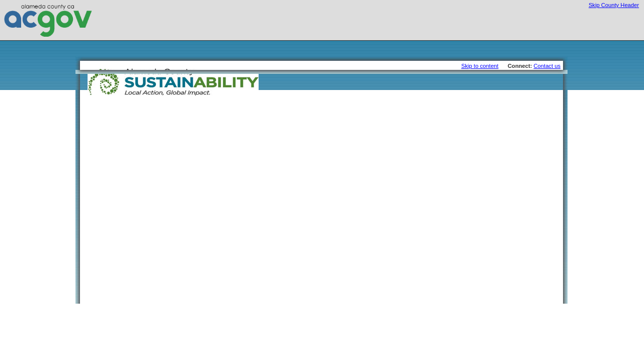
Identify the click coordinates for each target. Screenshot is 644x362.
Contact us (547, 66)
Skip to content (480, 66)
